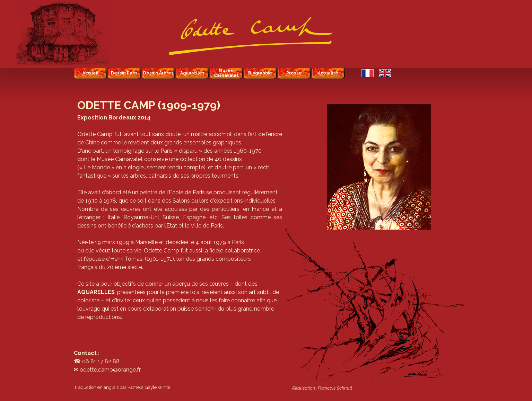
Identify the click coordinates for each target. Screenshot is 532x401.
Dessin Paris (124, 73)
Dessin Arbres (158, 73)
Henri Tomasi (127, 259)
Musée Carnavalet (226, 73)
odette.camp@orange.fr (110, 370)
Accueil (90, 73)
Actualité (328, 73)
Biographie (260, 73)
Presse (294, 73)
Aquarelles (192, 73)
